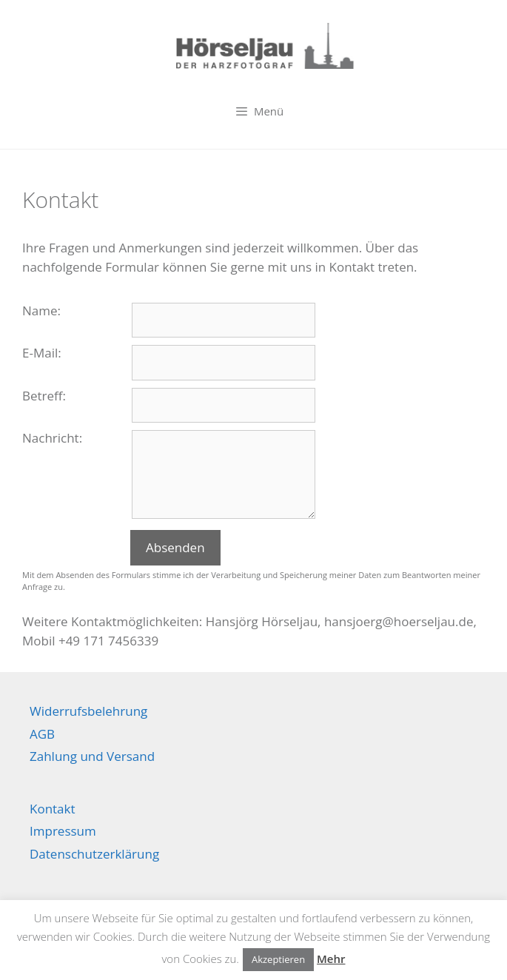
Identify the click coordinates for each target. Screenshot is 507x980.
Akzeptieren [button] (278, 959)
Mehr (331, 959)
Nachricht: (52, 438)
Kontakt (53, 809)
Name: (41, 311)
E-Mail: (42, 353)
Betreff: (44, 396)
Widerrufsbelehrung (88, 711)
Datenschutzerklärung (94, 854)
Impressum (63, 831)
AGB (42, 734)
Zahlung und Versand (92, 756)
